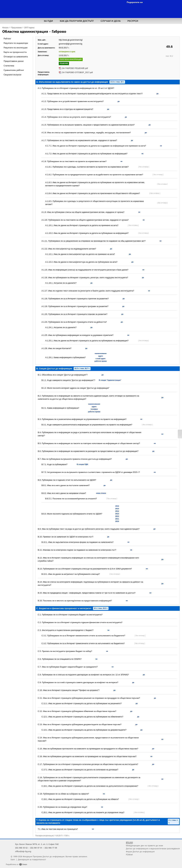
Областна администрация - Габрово (34, 31)
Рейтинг (7, 38)
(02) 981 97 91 (36, 848)
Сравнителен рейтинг (14, 70)
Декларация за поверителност (32, 859)
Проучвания (16, 28)
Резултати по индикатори (16, 43)
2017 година (29, 28)
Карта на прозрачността (15, 52)
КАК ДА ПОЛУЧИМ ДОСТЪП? (77, 21)
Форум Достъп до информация (140, 851)
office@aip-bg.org (23, 851)
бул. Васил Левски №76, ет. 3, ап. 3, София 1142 (37, 844)
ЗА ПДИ (48, 21)
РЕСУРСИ (133, 21)
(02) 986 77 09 (51, 848)
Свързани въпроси (12, 75)
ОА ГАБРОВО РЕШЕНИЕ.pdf (75, 68)
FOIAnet (129, 854)
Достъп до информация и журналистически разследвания (153, 848)
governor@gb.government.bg (70, 44)
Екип (13, 859)
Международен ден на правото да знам (144, 845)
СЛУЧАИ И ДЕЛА (111, 21)
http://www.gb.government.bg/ (71, 40)
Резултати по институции (16, 47)
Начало (5, 28)
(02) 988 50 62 (21, 848)
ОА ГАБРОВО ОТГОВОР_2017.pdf (77, 72)
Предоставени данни (14, 61)
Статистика (9, 66)
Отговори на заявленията (16, 57)
